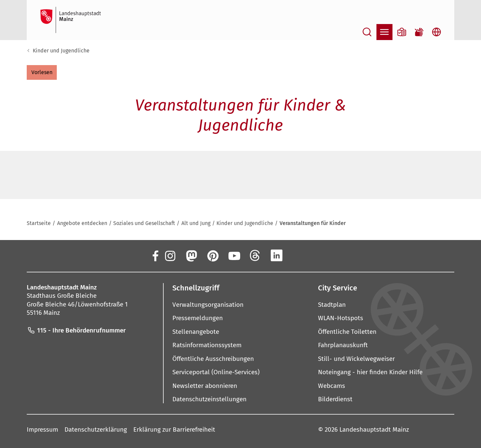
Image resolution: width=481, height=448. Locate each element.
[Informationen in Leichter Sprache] (402, 32)
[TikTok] (319, 255)
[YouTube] (234, 255)
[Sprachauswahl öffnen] (437, 32)
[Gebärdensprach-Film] (419, 32)
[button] (42, 72)
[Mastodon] (191, 255)
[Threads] (255, 255)
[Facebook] (155, 255)
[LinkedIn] (277, 255)
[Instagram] (170, 255)
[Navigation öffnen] (384, 32)
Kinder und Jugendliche (61, 51)
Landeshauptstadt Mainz (374, 429)
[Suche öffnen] (367, 32)
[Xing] (298, 255)
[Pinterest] (212, 255)
